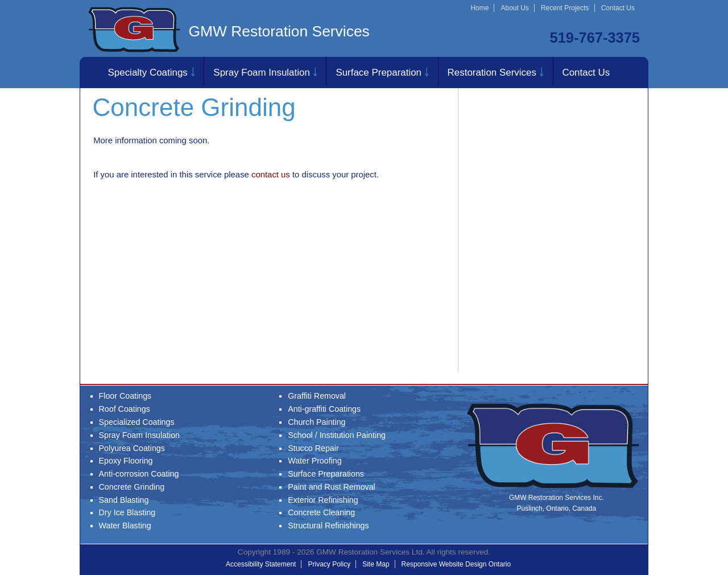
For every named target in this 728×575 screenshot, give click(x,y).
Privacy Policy (329, 564)
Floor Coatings (125, 396)
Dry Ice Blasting (127, 512)
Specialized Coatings (137, 422)
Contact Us (618, 8)
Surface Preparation (379, 73)
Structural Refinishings (328, 526)
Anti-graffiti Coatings (324, 409)
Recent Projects (565, 8)
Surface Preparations (326, 474)
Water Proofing (315, 461)
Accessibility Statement (261, 564)
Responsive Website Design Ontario (456, 564)
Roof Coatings (125, 409)
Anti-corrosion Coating (139, 474)
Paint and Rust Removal (332, 487)
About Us (514, 8)
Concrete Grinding (132, 487)
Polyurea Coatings (132, 448)
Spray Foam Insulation (261, 73)
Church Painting (317, 422)
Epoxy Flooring (126, 461)
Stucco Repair (313, 448)
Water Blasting (125, 526)
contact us (271, 175)
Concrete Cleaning (321, 512)
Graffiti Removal (317, 396)
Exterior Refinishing (323, 500)
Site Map (376, 564)
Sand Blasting (124, 500)
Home (479, 8)
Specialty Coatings (148, 73)
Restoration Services (492, 73)
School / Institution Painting (337, 435)
